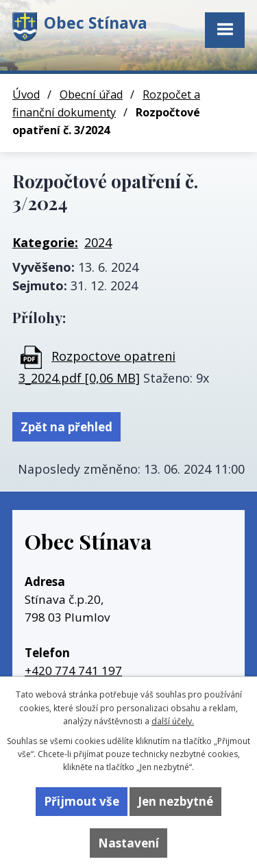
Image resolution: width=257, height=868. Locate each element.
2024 (98, 242)
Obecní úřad (91, 94)
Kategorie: (45, 242)
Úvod (26, 94)
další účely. (173, 721)
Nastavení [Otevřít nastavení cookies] (128, 843)
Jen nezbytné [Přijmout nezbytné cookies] (175, 801)
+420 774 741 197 (73, 671)
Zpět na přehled (66, 427)
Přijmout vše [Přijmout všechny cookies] (82, 801)
